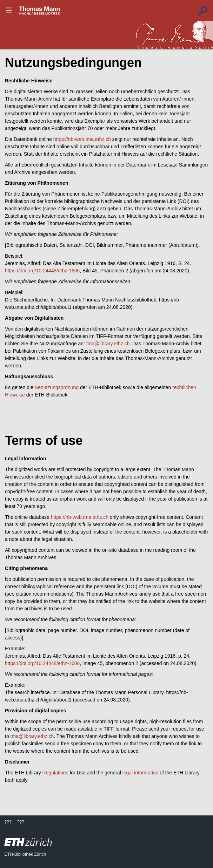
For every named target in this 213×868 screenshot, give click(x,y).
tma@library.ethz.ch (108, 344)
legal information (141, 773)
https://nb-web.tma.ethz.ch (82, 139)
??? (40, 11)
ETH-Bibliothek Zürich (25, 854)
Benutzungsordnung (57, 387)
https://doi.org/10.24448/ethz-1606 (42, 271)
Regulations (55, 773)
